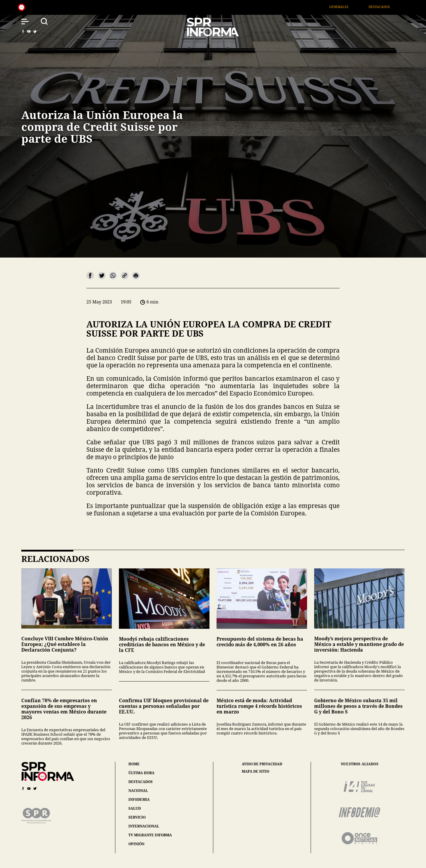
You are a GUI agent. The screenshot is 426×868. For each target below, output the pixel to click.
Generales (348, 7)
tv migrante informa (150, 835)
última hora (141, 773)
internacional (144, 826)
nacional (138, 791)
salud (135, 808)
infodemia (139, 799)
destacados (141, 782)
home (134, 764)
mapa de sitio (255, 771)
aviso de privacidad (262, 764)
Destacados (389, 7)
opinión (136, 844)
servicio (137, 817)
